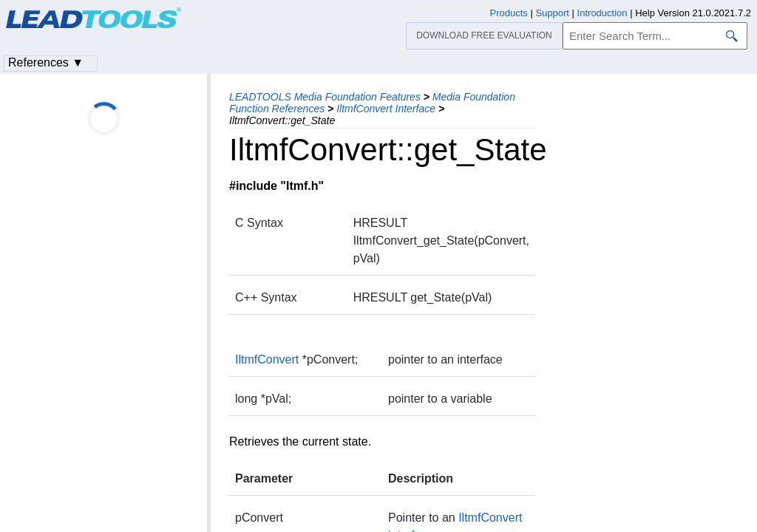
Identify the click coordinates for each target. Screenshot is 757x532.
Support (552, 13)
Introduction (602, 13)
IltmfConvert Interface (386, 109)
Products (509, 13)
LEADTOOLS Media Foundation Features (325, 97)
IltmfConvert (267, 359)
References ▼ (46, 62)
